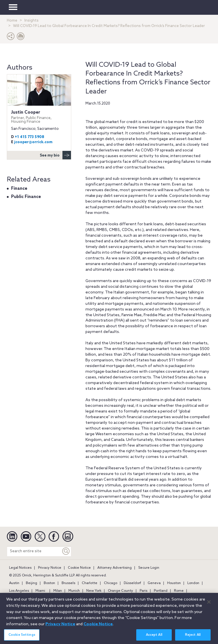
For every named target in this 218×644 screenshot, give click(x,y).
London (193, 583)
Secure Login (149, 568)
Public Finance (26, 197)
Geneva (154, 583)
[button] (11, 38)
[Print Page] (21, 38)
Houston (174, 583)
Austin (14, 583)
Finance (19, 189)
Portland (161, 591)
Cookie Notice (79, 568)
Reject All (193, 637)
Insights (32, 21)
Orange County (120, 591)
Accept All (154, 637)
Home (12, 21)
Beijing (32, 583)
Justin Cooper (39, 117)
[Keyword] (66, 551)
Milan (58, 591)
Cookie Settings (22, 637)
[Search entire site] (34, 551)
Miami (40, 591)
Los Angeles (19, 591)
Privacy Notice (50, 568)
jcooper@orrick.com (33, 142)
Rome (179, 591)
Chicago (111, 583)
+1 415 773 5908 (30, 137)
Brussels (68, 583)
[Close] (209, 604)
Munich (74, 591)
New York (94, 591)
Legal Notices (20, 568)
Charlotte (90, 583)
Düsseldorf (132, 583)
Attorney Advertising (115, 568)
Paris (143, 591)
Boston (49, 583)
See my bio (55, 155)
